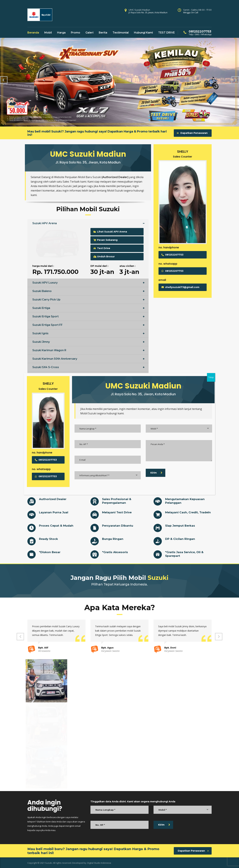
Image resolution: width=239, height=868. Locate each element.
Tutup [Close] (211, 377)
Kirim (164, 825)
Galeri (89, 33)
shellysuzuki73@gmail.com (180, 287)
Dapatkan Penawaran (192, 133)
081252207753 (172, 255)
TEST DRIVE (166, 33)
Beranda (33, 33)
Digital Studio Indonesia (99, 863)
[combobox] (183, 810)
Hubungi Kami (143, 33)
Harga (61, 33)
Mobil (48, 33)
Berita (103, 33)
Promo (76, 33)
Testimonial (121, 33)
